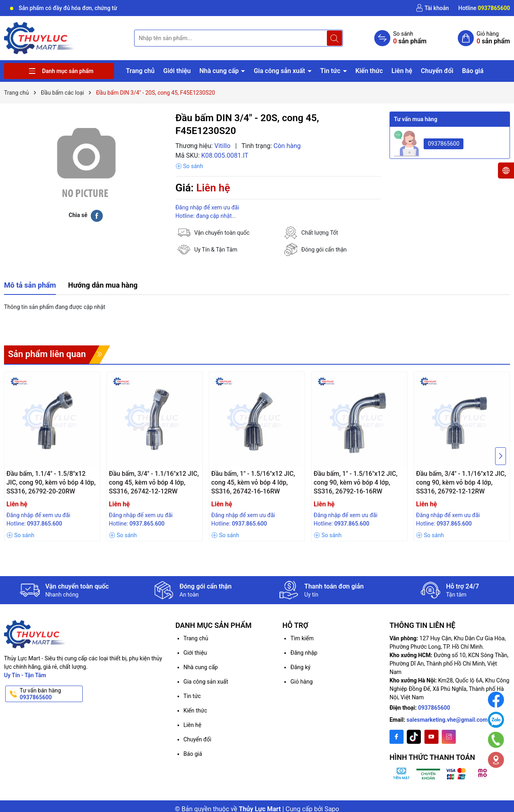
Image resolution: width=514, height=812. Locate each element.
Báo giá (473, 71)
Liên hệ (402, 71)
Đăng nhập (304, 653)
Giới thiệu (177, 71)
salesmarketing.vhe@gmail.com (447, 720)
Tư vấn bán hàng (50, 694)
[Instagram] (449, 737)
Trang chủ (140, 71)
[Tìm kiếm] (335, 38)
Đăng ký (300, 667)
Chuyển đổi (437, 71)
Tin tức (331, 71)
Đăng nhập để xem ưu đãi (207, 207)
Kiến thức (369, 71)
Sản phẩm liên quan (47, 354)
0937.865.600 (44, 524)
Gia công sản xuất (280, 71)
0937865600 (444, 144)
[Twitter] (414, 737)
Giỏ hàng (301, 682)
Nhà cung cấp (220, 71)
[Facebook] (397, 737)
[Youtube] (431, 737)
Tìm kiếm (302, 638)
